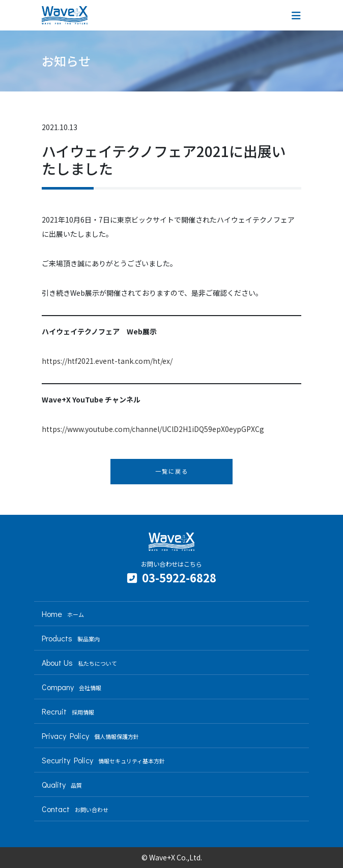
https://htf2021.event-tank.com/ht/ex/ (107, 361)
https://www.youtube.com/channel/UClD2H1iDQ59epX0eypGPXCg (153, 429)
